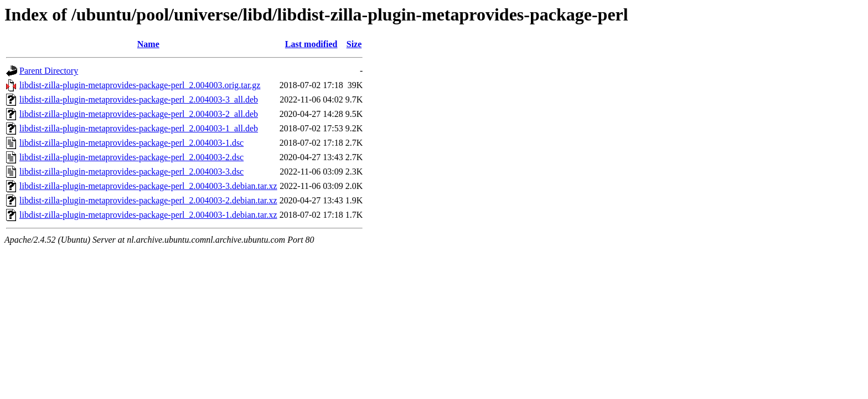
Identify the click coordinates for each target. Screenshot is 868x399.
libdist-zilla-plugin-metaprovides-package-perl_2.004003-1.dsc (131, 143)
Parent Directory (49, 71)
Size (354, 44)
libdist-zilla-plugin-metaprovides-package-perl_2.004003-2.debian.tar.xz (148, 200)
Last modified (311, 44)
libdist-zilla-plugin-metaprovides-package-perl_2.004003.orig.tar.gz (140, 85)
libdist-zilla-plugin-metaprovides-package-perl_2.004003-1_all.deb (139, 128)
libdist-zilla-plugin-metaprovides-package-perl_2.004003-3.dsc (131, 172)
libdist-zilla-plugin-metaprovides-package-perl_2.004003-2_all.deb (139, 114)
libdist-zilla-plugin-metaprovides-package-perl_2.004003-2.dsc (131, 157)
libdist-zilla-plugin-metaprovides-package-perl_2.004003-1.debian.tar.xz (148, 215)
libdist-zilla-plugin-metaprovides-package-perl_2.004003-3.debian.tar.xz (148, 186)
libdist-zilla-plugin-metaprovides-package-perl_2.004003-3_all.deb (139, 99)
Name (148, 44)
